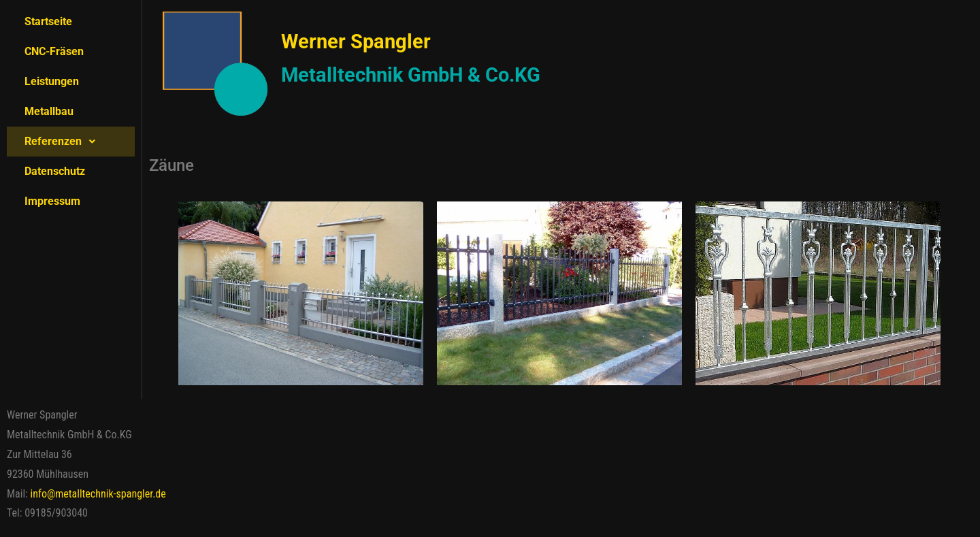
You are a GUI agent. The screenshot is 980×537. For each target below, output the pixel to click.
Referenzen (64, 142)
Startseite (48, 21)
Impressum (52, 201)
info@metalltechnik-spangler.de (98, 494)
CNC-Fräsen (54, 51)
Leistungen (52, 81)
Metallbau (49, 111)
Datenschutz (55, 171)
